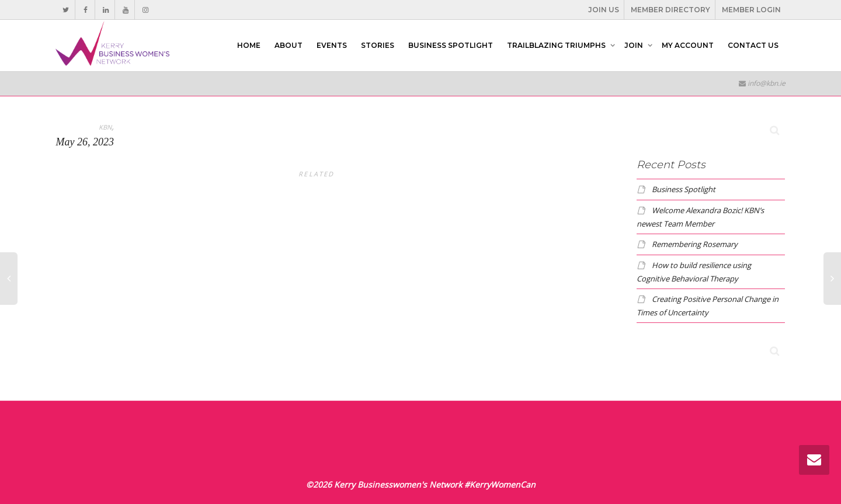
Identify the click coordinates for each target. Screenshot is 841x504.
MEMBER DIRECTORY (670, 10)
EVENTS (332, 45)
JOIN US (604, 10)
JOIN (635, 45)
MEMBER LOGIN (751, 10)
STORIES (378, 45)
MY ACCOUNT (688, 45)
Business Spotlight (684, 189)
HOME (249, 45)
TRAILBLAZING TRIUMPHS (557, 45)
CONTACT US (753, 45)
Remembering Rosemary (695, 244)
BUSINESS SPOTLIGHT (451, 45)
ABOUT (289, 45)
